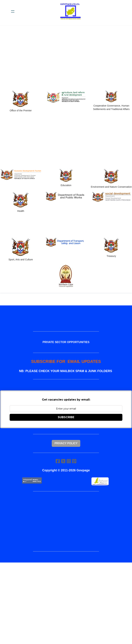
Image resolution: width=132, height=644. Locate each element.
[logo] (70, 11)
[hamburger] (13, 11)
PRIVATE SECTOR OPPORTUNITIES (66, 342)
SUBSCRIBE (66, 418)
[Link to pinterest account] (74, 462)
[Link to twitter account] (63, 462)
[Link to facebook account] (58, 462)
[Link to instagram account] (69, 462)
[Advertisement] (66, 60)
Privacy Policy (66, 444)
